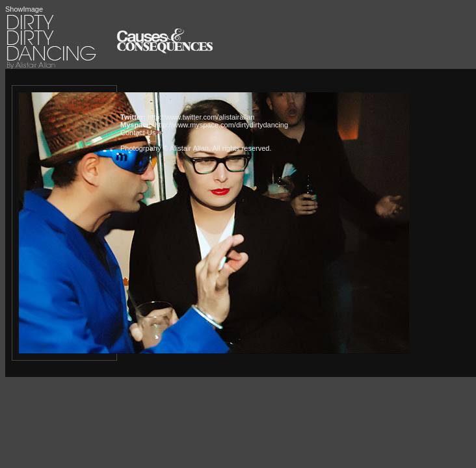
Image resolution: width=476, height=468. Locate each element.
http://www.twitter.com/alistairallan (201, 117)
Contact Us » (141, 133)
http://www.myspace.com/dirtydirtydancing (221, 125)
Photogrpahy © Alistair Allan (165, 148)
